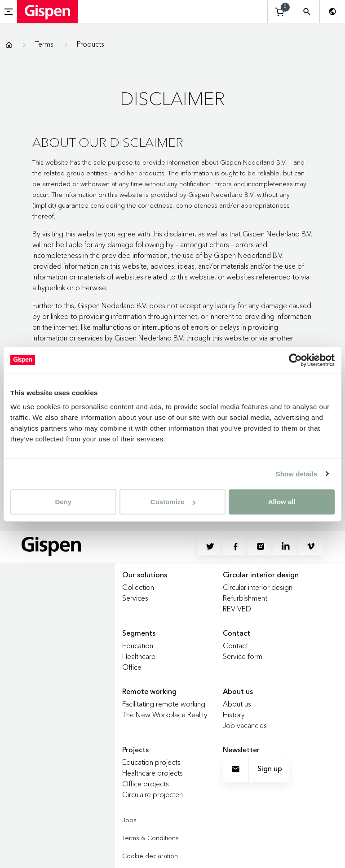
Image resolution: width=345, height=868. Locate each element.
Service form (243, 656)
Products (91, 44)
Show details (297, 473)
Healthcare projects (153, 773)
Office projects (146, 784)
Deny (63, 502)
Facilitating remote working (164, 704)
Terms (44, 44)
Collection (138, 587)
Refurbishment (245, 598)
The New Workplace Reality (165, 715)
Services (135, 598)
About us (237, 704)
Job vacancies (245, 725)
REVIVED (237, 609)
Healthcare (139, 656)
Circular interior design (258, 587)
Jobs (129, 820)
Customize (173, 502)
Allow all (282, 502)
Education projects (151, 762)
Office (132, 667)
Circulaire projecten (153, 794)
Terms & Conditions (150, 838)
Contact (235, 646)
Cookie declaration (150, 856)
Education (138, 646)
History (234, 715)
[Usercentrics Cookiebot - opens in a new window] (295, 360)
